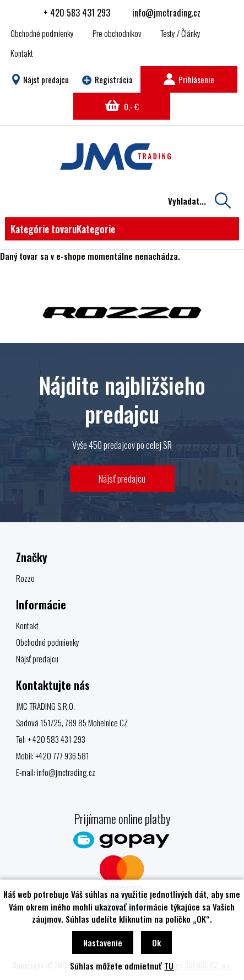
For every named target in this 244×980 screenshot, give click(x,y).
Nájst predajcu (40, 79)
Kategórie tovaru (63, 229)
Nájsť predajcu (122, 478)
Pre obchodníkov (117, 33)
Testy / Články (180, 33)
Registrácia (107, 79)
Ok (156, 942)
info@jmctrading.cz (166, 13)
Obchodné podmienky (42, 33)
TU (169, 966)
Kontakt (22, 53)
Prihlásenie (189, 79)
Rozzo (25, 578)
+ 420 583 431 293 (77, 13)
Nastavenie (103, 942)
